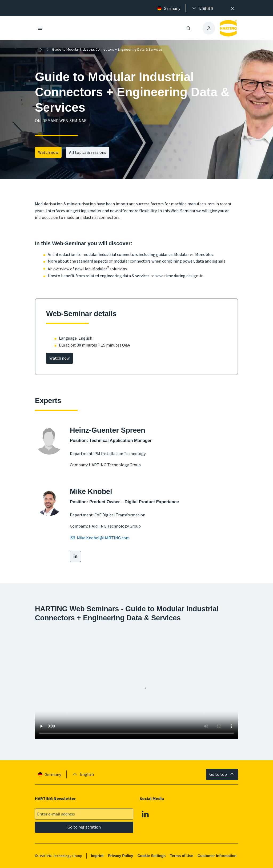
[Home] (40, 50)
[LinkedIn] (75, 556)
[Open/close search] (188, 28)
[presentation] (202, 8)
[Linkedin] (145, 814)
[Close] (232, 8)
